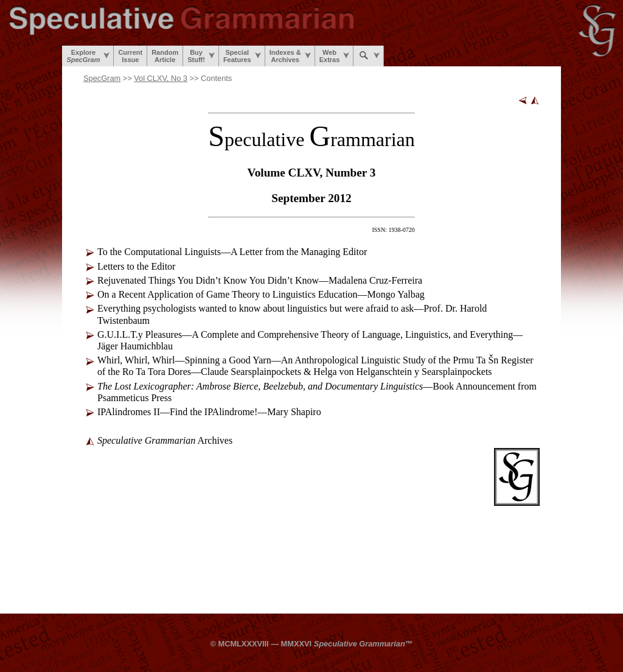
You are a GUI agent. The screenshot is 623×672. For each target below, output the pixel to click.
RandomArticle (165, 56)
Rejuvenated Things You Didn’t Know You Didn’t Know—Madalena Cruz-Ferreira (260, 280)
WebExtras (335, 56)
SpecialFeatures (242, 56)
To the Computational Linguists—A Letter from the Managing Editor (232, 252)
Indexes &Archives (290, 56)
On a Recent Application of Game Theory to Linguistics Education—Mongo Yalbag (261, 294)
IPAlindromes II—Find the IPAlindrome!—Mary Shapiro (209, 412)
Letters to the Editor (136, 266)
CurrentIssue (130, 56)
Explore (88, 56)
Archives (165, 440)
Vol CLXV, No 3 (161, 78)
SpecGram (102, 78)
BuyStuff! (201, 56)
